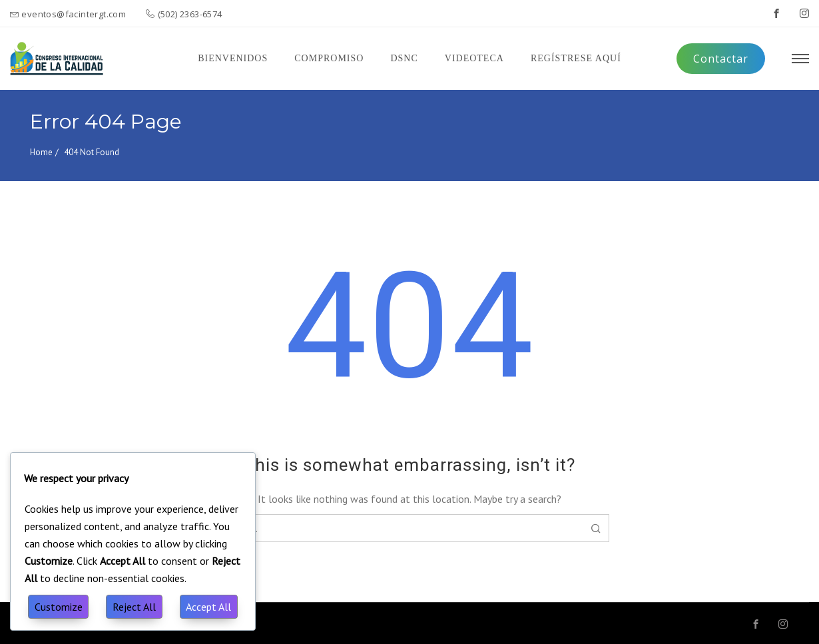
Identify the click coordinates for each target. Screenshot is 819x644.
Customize (59, 607)
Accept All (208, 607)
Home (41, 152)
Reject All (134, 607)
